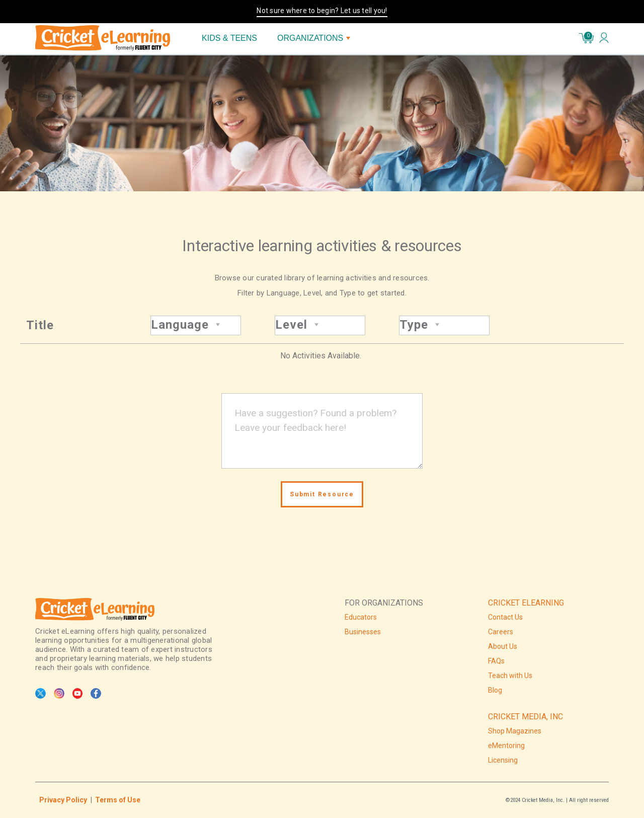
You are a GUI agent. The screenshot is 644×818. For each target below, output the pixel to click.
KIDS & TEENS (229, 38)
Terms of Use (118, 800)
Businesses (363, 632)
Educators (361, 617)
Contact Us (505, 617)
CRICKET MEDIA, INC (526, 717)
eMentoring (506, 746)
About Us (503, 646)
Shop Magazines (515, 731)
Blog (495, 690)
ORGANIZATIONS (314, 38)
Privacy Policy (63, 800)
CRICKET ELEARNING (526, 603)
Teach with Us (510, 676)
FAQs (496, 661)
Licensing (503, 760)
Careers (501, 632)
